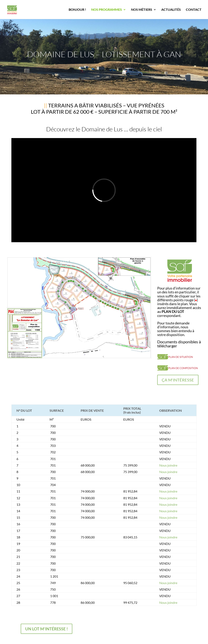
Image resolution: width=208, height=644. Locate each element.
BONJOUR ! (77, 10)
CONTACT (194, 10)
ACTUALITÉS (171, 10)
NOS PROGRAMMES (107, 10)
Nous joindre (168, 465)
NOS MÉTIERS (142, 10)
